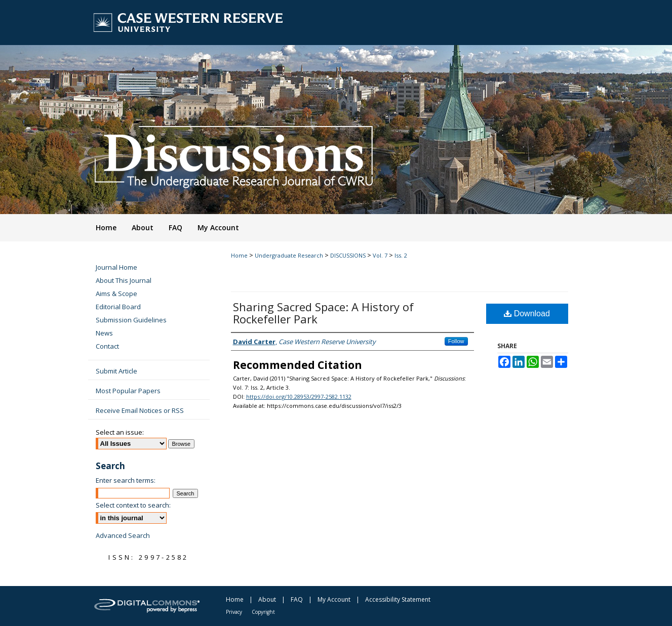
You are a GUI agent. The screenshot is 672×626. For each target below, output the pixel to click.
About (267, 599)
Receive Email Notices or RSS (140, 410)
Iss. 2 (401, 255)
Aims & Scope (116, 294)
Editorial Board (118, 307)
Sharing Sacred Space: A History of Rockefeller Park (323, 313)
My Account (334, 599)
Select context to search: (133, 505)
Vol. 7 (380, 255)
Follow (456, 341)
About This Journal (124, 280)
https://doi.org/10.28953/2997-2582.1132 (299, 397)
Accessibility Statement (398, 599)
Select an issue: (120, 432)
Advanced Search (123, 535)
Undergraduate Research (289, 255)
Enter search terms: (126, 480)
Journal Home (116, 267)
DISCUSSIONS (348, 255)
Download (527, 314)
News (104, 333)
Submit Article (116, 371)
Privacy (234, 612)
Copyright (263, 612)
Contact (107, 346)
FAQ (297, 599)
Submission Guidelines (131, 320)
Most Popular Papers (128, 391)
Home (239, 255)
